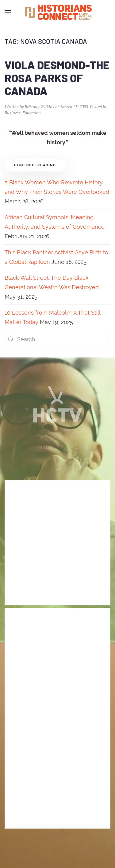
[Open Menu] (8, 12)
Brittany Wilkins (39, 107)
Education (32, 113)
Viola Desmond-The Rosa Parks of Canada (57, 78)
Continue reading (35, 165)
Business (13, 113)
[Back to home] (58, 12)
